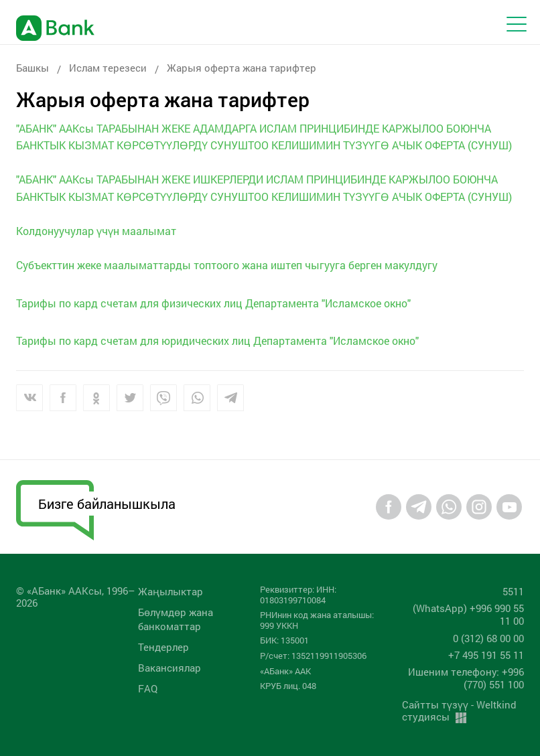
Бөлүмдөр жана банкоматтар (176, 619)
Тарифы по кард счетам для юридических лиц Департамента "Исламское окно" (217, 341)
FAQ (148, 688)
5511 (513, 591)
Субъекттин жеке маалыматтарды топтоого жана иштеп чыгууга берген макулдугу (227, 265)
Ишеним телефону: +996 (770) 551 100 (466, 678)
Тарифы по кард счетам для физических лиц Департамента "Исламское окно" (213, 303)
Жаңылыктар (171, 591)
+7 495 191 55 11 (486, 655)
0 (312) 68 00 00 (488, 638)
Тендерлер (163, 647)
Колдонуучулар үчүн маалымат (96, 231)
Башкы (32, 68)
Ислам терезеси (108, 68)
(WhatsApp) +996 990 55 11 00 (468, 614)
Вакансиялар (170, 668)
